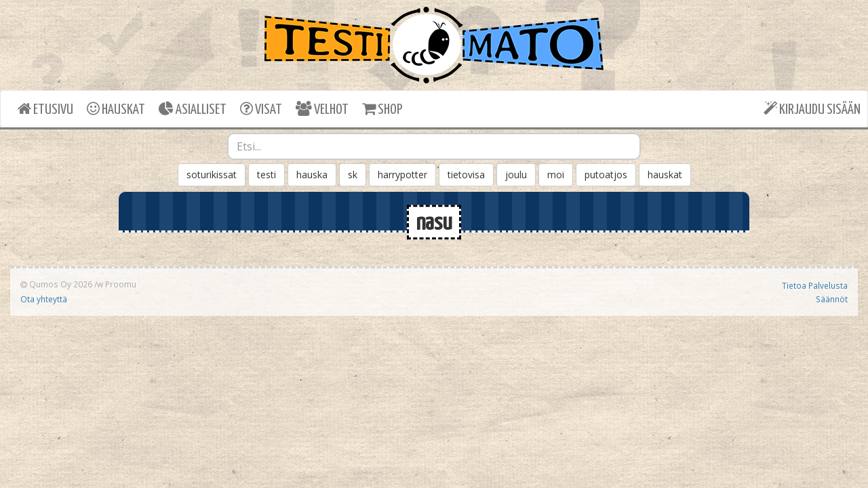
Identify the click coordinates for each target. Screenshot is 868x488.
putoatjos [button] (606, 175)
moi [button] (556, 175)
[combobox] (434, 146)
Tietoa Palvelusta (815, 285)
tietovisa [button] (466, 175)
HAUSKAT (116, 109)
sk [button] (353, 175)
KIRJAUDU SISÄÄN (812, 109)
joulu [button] (516, 175)
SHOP (382, 109)
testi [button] (267, 175)
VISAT (261, 109)
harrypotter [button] (402, 175)
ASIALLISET (193, 109)
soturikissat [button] (212, 175)
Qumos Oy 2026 (56, 284)
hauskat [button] (665, 175)
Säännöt (832, 299)
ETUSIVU (45, 109)
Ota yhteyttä (44, 299)
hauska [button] (312, 175)
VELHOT (322, 109)
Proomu (121, 284)
